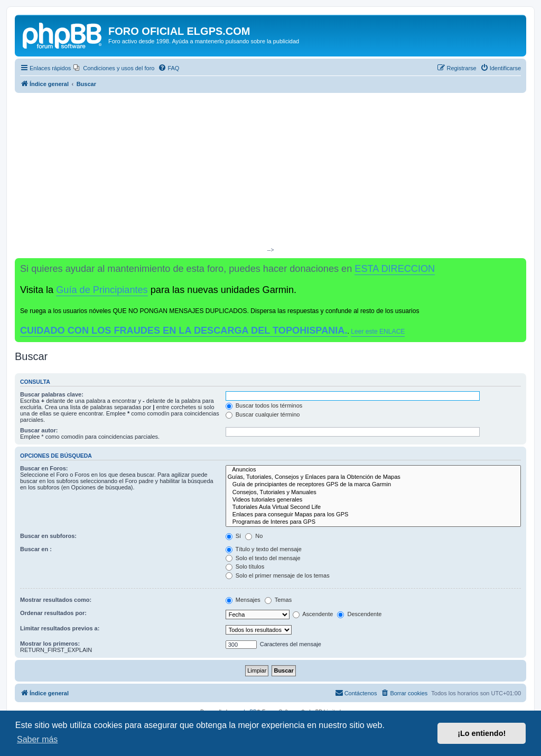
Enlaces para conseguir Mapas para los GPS (373, 515)
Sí (233, 536)
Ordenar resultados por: (53, 613)
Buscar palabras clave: (52, 394)
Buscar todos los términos (264, 405)
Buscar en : (36, 549)
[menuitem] (114, 68)
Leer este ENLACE (378, 332)
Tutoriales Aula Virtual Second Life (373, 507)
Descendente (359, 614)
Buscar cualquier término (263, 414)
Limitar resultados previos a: (60, 628)
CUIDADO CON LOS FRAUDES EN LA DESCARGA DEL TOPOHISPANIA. (184, 330)
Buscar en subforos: (48, 536)
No (254, 536)
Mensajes (243, 600)
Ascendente (313, 614)
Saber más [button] (37, 739)
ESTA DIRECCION (395, 269)
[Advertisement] (270, 172)
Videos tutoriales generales (373, 500)
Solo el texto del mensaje (263, 558)
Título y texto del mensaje (264, 549)
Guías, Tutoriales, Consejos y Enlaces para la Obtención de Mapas (373, 477)
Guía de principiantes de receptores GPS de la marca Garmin (373, 485)
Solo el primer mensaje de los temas (278, 575)
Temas (278, 600)
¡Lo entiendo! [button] (482, 733)
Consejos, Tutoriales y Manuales (373, 493)
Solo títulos (245, 566)
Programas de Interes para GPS (373, 522)
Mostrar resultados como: (56, 600)
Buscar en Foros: (44, 468)
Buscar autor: (39, 430)
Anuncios (373, 470)
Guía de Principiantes (102, 290)
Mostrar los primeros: (50, 644)
